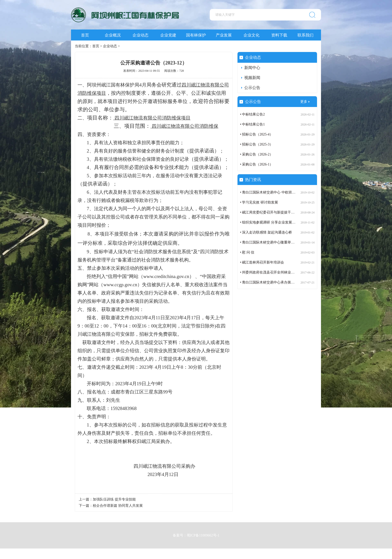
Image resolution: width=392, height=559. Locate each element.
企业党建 (168, 35)
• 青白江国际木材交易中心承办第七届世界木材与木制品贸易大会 (290, 282)
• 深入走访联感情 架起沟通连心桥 (266, 232)
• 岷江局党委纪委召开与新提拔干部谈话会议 (274, 212)
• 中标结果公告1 (252, 124)
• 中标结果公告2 (252, 114)
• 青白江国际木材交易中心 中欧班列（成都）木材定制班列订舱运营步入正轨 (299, 192)
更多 (304, 102)
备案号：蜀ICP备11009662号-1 (196, 534)
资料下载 (279, 35)
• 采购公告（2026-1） (256, 164)
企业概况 (113, 35)
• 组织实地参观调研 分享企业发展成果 (269, 222)
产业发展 (224, 35)
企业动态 (140, 35)
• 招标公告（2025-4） (256, 134)
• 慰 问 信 (247, 252)
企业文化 (251, 35)
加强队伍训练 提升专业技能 (114, 499)
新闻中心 (252, 68)
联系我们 (305, 35)
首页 (85, 35)
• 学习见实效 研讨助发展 (259, 202)
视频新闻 (252, 78)
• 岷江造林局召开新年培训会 (262, 262)
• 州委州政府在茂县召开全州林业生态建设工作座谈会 (281, 272)
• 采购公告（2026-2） (256, 154)
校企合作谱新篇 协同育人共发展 (118, 506)
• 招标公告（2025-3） (256, 144)
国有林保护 (196, 35)
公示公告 (252, 88)
